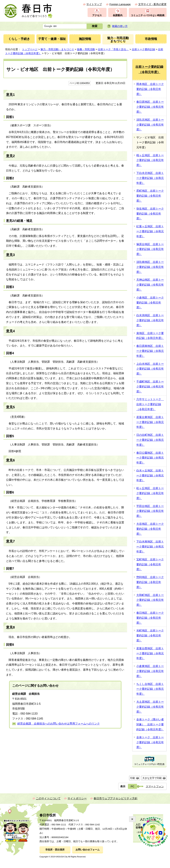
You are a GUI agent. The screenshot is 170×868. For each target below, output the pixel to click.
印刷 (133, 778)
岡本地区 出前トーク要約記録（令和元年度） (150, 89)
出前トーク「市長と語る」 (113, 49)
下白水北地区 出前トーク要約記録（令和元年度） (150, 178)
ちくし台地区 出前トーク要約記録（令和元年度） (150, 689)
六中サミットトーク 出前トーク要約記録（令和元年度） (150, 404)
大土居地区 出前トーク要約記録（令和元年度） (150, 707)
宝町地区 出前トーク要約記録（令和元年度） (150, 564)
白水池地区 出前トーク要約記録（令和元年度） (150, 320)
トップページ (30, 49)
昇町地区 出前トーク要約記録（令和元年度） (150, 196)
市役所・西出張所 (55, 850)
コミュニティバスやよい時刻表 (148, 15)
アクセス (97, 15)
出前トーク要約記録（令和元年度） (149, 70)
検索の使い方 (120, 26)
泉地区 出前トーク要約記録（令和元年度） (150, 336)
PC (132, 786)
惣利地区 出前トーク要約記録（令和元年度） (150, 582)
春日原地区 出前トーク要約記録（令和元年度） (150, 107)
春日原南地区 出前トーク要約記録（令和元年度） (150, 351)
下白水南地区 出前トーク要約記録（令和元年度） (150, 547)
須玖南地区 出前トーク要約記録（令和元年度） (150, 267)
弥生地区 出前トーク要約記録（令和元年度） (150, 214)
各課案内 (118, 15)
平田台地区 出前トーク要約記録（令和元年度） (150, 511)
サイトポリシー (77, 798)
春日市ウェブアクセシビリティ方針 (116, 798)
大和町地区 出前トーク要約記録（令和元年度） (150, 600)
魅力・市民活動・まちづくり (57, 49)
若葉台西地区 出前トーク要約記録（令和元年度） (150, 653)
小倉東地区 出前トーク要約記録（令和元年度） (150, 671)
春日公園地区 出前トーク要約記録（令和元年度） (150, 458)
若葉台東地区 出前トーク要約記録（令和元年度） (150, 422)
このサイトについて (48, 798)
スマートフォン (155, 786)
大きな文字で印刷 (152, 778)
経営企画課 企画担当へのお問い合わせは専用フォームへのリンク (59, 724)
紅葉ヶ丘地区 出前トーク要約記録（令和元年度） (150, 231)
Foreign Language (120, 4)
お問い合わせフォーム (88, 850)
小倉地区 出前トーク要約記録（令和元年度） (150, 303)
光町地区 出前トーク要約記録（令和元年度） (150, 635)
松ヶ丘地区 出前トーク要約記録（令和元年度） (150, 493)
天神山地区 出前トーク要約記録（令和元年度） (150, 285)
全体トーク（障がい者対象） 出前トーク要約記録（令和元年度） (150, 724)
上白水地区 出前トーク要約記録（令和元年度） (150, 369)
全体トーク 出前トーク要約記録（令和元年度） (150, 742)
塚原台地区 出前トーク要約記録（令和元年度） (150, 249)
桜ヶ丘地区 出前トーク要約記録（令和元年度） (150, 160)
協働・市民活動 (86, 49)
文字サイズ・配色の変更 (152, 4)
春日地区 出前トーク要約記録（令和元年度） (150, 618)
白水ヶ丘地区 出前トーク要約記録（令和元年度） (150, 475)
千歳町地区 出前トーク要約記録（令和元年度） (150, 387)
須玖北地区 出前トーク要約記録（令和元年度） (150, 125)
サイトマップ (94, 4)
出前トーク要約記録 (143, 49)
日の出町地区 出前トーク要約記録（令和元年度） (150, 440)
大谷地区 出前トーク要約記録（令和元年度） (150, 529)
